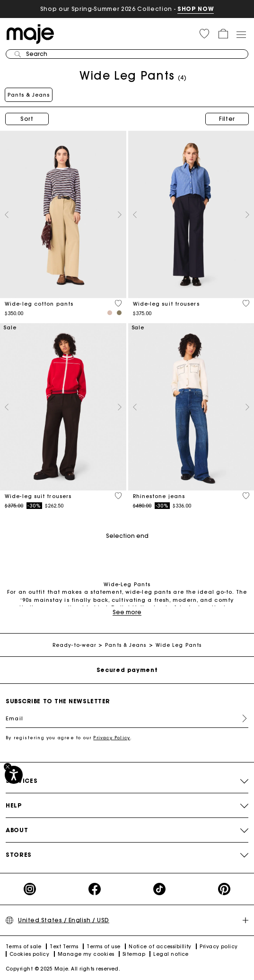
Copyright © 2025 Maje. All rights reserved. (63, 969)
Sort (27, 119)
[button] (204, 34)
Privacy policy (219, 947)
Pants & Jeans (29, 95)
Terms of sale (24, 947)
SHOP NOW (196, 9)
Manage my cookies (86, 954)
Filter (227, 119)
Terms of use (103, 947)
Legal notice (171, 954)
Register (241, 718)
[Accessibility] (14, 775)
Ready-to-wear (74, 645)
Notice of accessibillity (160, 947)
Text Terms (64, 947)
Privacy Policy (112, 738)
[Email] (127, 718)
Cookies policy (29, 954)
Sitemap (134, 954)
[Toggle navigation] (241, 34)
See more (127, 612)
